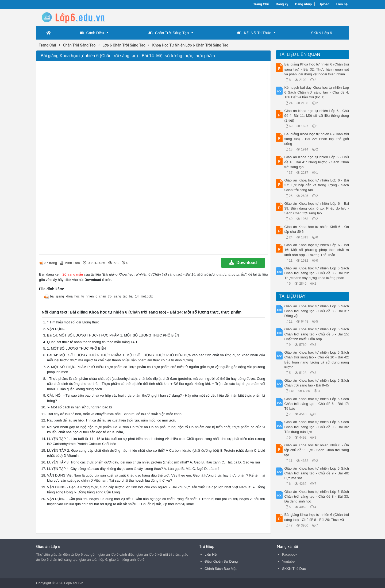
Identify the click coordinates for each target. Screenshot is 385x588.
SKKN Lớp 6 (321, 33)
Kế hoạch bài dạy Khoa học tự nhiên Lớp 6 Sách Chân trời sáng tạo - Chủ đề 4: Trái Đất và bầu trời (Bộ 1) (317, 92)
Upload (324, 4)
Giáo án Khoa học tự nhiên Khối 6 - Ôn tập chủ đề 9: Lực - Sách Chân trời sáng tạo (317, 450)
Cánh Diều (92, 33)
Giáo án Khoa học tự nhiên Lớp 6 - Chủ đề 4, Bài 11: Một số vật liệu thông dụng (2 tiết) (317, 116)
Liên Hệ (211, 554)
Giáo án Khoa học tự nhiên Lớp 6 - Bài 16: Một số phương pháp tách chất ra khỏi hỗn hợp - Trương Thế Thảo (317, 250)
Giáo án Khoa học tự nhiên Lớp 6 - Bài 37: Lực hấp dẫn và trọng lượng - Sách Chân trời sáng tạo (317, 185)
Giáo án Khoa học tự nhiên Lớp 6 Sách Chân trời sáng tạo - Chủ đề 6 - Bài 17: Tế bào (317, 404)
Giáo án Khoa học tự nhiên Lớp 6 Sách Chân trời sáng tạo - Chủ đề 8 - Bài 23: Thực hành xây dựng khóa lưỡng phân (317, 273)
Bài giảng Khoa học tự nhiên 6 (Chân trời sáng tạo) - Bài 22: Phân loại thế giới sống (317, 139)
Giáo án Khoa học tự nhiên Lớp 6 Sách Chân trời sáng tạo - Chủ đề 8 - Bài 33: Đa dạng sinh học (317, 496)
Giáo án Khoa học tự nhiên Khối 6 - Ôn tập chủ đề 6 (317, 229)
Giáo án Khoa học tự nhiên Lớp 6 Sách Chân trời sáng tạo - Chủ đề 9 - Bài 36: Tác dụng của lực (317, 427)
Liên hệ (342, 4)
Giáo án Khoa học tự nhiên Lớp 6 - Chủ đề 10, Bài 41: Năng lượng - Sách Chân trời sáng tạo (317, 162)
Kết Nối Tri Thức (254, 33)
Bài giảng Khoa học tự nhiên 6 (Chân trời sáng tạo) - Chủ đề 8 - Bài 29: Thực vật (317, 517)
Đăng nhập (303, 4)
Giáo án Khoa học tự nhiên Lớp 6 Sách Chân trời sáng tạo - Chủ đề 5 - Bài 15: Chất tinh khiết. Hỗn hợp (317, 334)
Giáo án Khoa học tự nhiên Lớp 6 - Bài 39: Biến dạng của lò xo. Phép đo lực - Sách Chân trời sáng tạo (317, 208)
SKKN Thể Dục (294, 569)
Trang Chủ (261, 4)
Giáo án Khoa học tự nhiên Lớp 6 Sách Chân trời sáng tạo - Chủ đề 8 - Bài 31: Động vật (317, 311)
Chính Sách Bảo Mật (221, 569)
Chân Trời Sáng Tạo (169, 33)
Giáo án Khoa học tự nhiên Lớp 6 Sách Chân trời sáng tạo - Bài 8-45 (317, 383)
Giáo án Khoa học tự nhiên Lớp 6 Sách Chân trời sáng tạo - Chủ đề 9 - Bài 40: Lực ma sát (317, 473)
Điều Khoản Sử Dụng (221, 561)
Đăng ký (282, 4)
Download (243, 263)
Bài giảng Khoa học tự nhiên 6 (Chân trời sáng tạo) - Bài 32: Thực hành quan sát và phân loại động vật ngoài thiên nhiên (317, 69)
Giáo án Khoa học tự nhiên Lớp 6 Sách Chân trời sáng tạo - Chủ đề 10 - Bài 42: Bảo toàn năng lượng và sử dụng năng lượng (317, 360)
